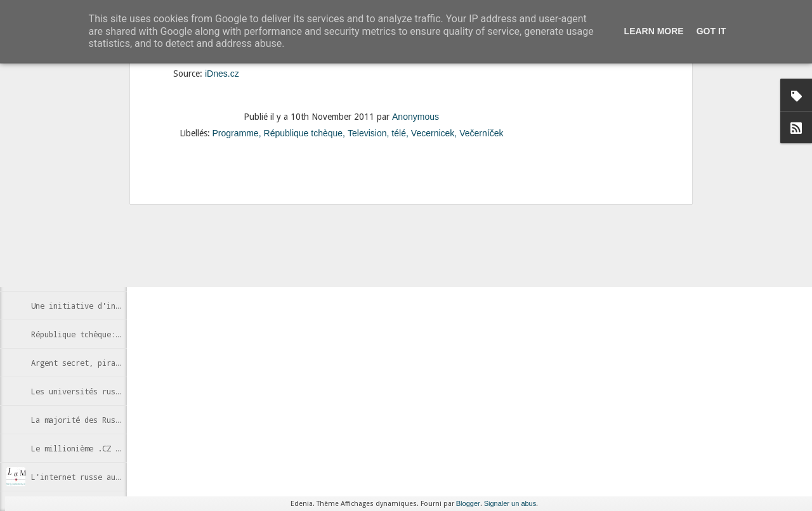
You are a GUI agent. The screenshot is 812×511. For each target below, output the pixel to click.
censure (339, 226)
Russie (408, 226)
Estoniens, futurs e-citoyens (93, 249)
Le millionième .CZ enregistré (95, 448)
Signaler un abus (510, 503)
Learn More (654, 31)
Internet (374, 226)
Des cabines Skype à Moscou (89, 220)
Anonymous (441, 210)
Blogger (468, 503)
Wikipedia (446, 226)
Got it (711, 31)
